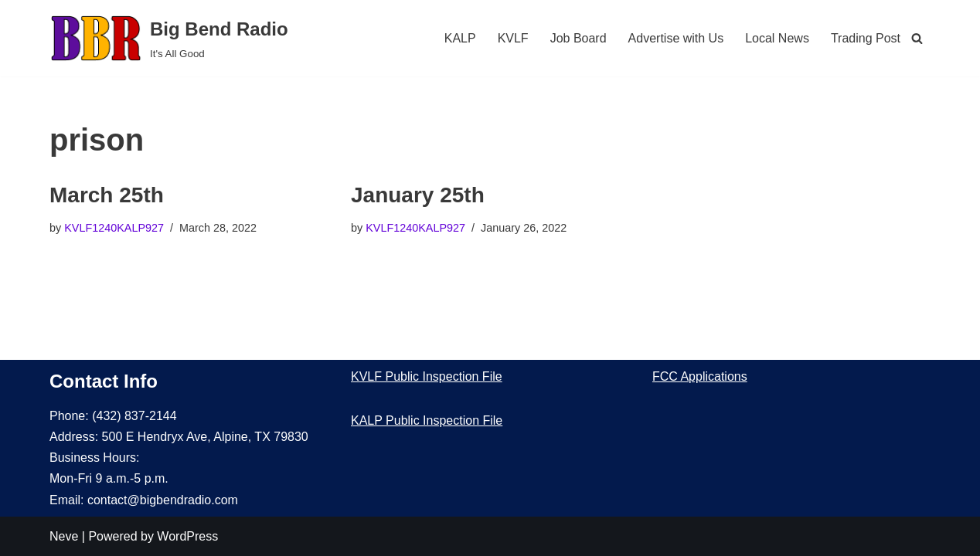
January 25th (418, 195)
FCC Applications (700, 376)
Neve (64, 536)
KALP (460, 38)
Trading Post (866, 38)
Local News (777, 38)
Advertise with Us (676, 38)
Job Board (578, 38)
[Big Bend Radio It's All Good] (169, 38)
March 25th (107, 195)
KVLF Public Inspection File (427, 376)
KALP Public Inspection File (427, 420)
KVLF (513, 38)
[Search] (917, 38)
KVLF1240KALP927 (114, 228)
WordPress (187, 536)
